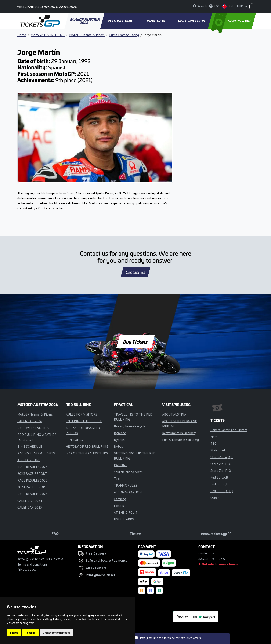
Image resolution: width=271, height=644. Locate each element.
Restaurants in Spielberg (179, 433)
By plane (120, 433)
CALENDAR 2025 (30, 507)
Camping (120, 499)
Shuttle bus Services (128, 472)
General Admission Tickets (229, 430)
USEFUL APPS (124, 519)
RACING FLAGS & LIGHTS (36, 453)
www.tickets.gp (216, 534)
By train (119, 440)
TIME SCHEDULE (30, 446)
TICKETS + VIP (231, 21)
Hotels (119, 506)
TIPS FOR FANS (29, 460)
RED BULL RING (121, 21)
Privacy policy (27, 569)
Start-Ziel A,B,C (222, 457)
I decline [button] (30, 633)
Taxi (117, 479)
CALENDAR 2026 (30, 421)
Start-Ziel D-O (221, 464)
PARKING (121, 465)
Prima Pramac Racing (124, 35)
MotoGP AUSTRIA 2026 (85, 21)
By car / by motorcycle (130, 426)
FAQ (55, 534)
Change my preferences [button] (57, 633)
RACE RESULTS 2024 (32, 494)
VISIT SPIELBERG (192, 21)
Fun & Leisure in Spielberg (180, 440)
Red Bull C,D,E (221, 484)
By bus (118, 446)
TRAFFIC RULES (126, 485)
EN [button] (228, 6)
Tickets (136, 534)
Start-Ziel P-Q (221, 471)
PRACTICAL (156, 21)
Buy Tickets (135, 342)
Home (22, 35)
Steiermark (218, 450)
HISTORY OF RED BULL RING (87, 446)
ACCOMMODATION (128, 492)
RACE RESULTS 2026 (32, 467)
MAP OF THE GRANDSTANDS (87, 453)
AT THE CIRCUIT (126, 512)
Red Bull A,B (219, 477)
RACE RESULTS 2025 (32, 480)
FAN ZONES (74, 440)
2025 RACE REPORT (32, 473)
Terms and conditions (32, 564)
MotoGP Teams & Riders (87, 35)
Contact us (135, 272)
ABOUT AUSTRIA (174, 414)
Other (215, 498)
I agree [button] (14, 633)
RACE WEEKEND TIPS (33, 428)
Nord (214, 437)
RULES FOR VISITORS (81, 414)
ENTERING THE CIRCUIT (84, 421)
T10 (213, 443)
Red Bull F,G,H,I (222, 491)
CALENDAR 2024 (30, 501)
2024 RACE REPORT (32, 487)
